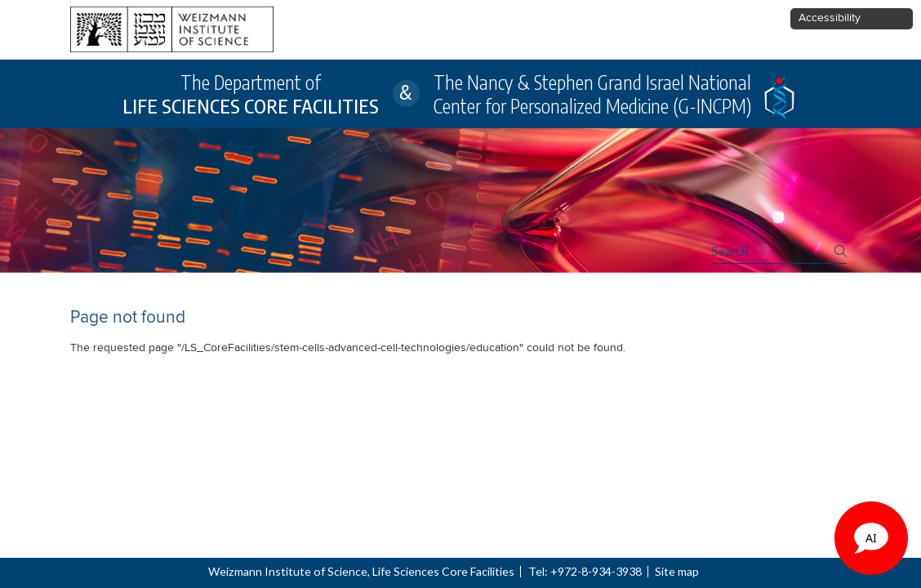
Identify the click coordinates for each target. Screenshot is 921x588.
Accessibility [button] (830, 18)
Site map (677, 571)
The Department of (251, 94)
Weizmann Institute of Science (288, 571)
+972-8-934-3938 (596, 571)
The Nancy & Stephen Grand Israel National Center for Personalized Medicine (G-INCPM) (592, 94)
